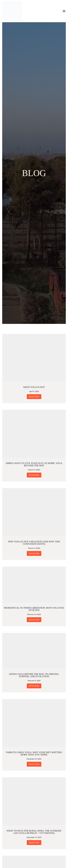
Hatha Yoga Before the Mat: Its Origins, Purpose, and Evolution (34, 675)
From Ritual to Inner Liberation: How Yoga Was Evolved (34, 609)
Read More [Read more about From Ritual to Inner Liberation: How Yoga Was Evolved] (34, 620)
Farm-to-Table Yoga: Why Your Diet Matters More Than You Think (34, 754)
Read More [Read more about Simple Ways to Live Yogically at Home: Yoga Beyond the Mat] (34, 475)
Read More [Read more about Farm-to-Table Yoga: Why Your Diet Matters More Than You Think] (34, 764)
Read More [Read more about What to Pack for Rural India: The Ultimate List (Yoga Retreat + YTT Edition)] (34, 843)
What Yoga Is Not (34, 387)
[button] (64, 11)
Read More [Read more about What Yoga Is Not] (34, 397)
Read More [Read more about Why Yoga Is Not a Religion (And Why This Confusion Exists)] (34, 553)
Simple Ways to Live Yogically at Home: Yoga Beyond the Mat (34, 464)
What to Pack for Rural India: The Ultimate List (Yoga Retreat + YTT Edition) (34, 832)
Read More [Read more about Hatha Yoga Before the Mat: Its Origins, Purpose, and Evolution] (34, 686)
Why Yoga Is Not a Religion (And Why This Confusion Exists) (34, 543)
